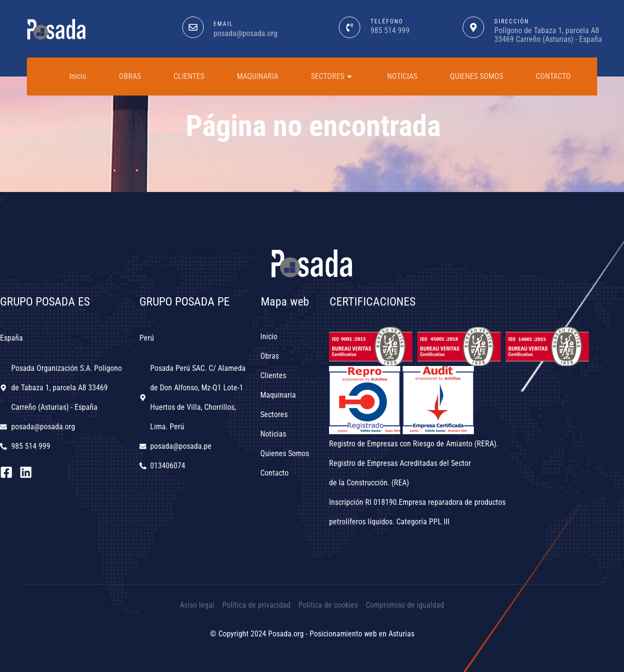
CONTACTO (553, 76)
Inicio (78, 76)
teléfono (387, 21)
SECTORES (333, 77)
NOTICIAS (402, 76)
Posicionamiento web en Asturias (362, 634)
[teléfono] (350, 27)
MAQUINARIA (258, 76)
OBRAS (130, 76)
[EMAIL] (193, 27)
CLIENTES (189, 76)
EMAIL (224, 24)
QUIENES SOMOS (477, 76)
